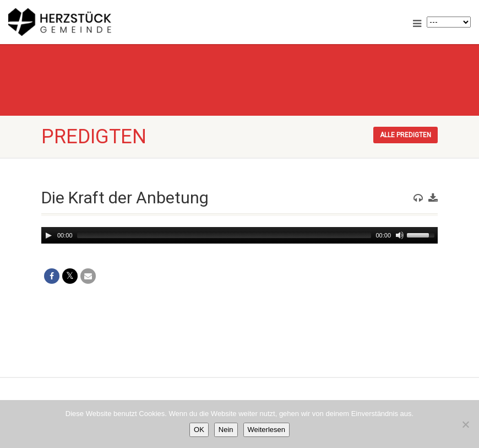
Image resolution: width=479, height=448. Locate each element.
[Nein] (465, 424)
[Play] (48, 235)
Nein (226, 430)
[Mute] (400, 235)
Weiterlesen (266, 430)
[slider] (224, 235)
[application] (239, 235)
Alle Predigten (405, 135)
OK (199, 430)
